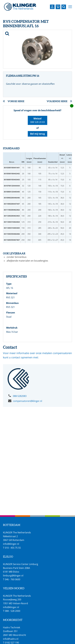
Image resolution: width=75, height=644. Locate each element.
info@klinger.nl (11, 544)
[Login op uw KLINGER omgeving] (52, 7)
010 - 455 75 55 (13, 548)
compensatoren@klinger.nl (27, 401)
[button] (70, 7)
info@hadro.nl (11, 639)
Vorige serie (16, 101)
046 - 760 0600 (13, 579)
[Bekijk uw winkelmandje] (58, 7)
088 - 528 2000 (13, 611)
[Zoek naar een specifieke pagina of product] (64, 7)
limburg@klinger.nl (13, 576)
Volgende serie (57, 101)
